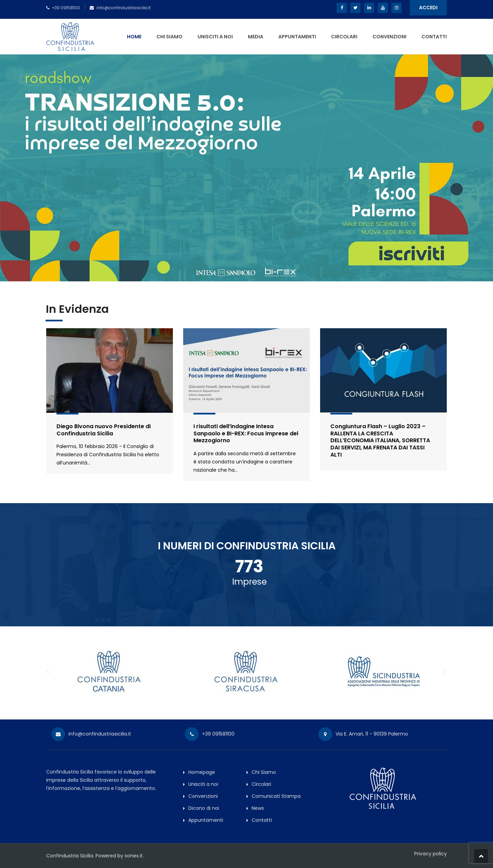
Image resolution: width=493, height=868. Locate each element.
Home (134, 37)
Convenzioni (389, 37)
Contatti (434, 37)
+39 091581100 (66, 8)
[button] (48, 672)
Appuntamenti (297, 37)
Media (256, 37)
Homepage (202, 772)
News (258, 808)
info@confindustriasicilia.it (124, 8)
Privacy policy (431, 854)
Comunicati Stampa (276, 796)
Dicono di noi (204, 808)
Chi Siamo (169, 37)
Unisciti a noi (215, 37)
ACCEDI (428, 8)
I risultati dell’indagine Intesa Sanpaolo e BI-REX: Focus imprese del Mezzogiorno (246, 433)
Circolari (344, 37)
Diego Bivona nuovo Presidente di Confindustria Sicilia (104, 430)
